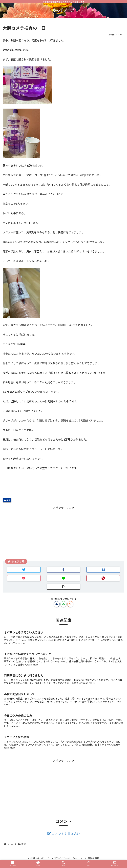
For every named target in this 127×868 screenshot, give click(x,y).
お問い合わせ (36, 858)
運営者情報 (92, 858)
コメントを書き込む (66, 834)
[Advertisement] (63, 533)
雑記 (7, 500)
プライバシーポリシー (65, 858)
